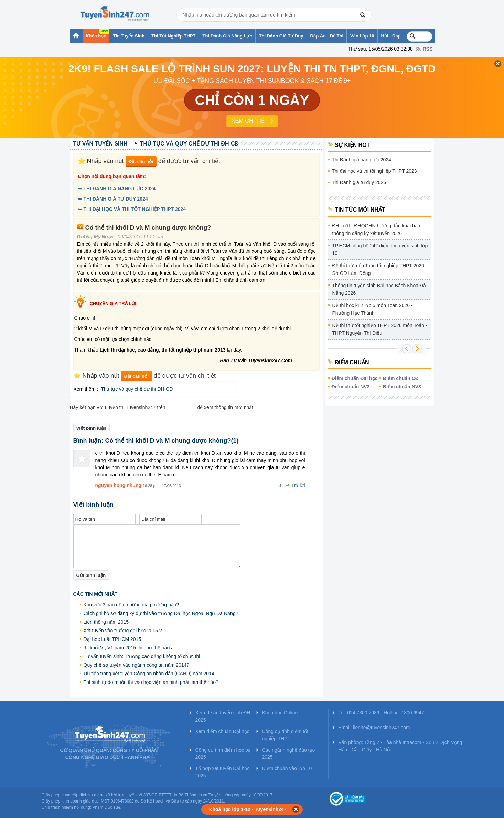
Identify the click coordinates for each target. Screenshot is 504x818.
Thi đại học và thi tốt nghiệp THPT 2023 (374, 171)
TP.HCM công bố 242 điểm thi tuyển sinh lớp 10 (380, 249)
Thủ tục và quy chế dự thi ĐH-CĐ (137, 389)
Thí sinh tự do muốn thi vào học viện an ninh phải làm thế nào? (151, 682)
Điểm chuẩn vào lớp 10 (287, 768)
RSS (428, 49)
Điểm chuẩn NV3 (402, 387)
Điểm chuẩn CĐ (401, 378)
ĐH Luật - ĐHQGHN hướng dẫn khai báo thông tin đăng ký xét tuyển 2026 (376, 229)
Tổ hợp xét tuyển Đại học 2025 (223, 772)
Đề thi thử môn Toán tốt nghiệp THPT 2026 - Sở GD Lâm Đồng (380, 269)
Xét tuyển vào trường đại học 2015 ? (123, 631)
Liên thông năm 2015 (106, 622)
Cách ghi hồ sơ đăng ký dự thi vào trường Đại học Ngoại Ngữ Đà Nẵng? (161, 613)
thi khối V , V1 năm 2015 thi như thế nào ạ (129, 648)
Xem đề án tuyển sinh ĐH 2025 (223, 716)
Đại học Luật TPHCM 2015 (112, 639)
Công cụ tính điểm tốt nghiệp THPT (285, 735)
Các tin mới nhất (95, 594)
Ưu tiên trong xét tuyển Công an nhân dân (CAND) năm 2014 (149, 674)
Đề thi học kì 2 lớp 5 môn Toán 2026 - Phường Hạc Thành (373, 309)
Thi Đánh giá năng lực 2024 (362, 160)
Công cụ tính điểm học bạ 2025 (223, 754)
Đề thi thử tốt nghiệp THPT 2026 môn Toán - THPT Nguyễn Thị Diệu (380, 329)
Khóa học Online (280, 713)
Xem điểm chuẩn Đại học (222, 731)
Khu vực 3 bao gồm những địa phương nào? (131, 605)
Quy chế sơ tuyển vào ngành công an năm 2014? (137, 665)
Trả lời (298, 485)
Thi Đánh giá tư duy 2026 (359, 182)
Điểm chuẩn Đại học (355, 378)
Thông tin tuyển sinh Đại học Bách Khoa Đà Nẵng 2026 (379, 289)
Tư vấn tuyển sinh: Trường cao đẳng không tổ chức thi (142, 656)
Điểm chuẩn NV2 (351, 387)
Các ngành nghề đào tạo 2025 (289, 754)
